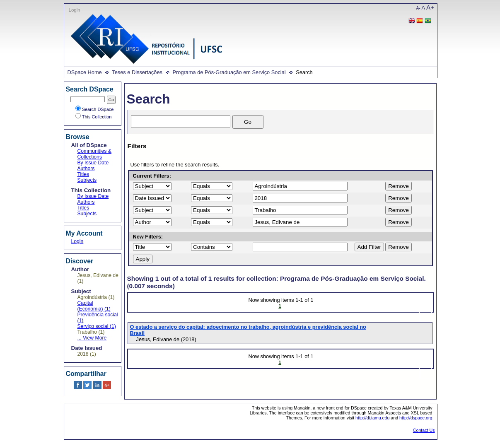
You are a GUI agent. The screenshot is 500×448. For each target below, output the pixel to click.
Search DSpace (95, 109)
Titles (83, 174)
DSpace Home (85, 72)
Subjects (87, 180)
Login (75, 10)
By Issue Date (93, 163)
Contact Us (424, 430)
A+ (430, 7)
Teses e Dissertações (137, 72)
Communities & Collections (94, 154)
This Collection (94, 117)
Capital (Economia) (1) (94, 306)
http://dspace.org (416, 418)
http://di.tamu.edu (372, 418)
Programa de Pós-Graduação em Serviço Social (229, 72)
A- (418, 8)
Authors (86, 169)
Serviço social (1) (97, 326)
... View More (92, 338)
